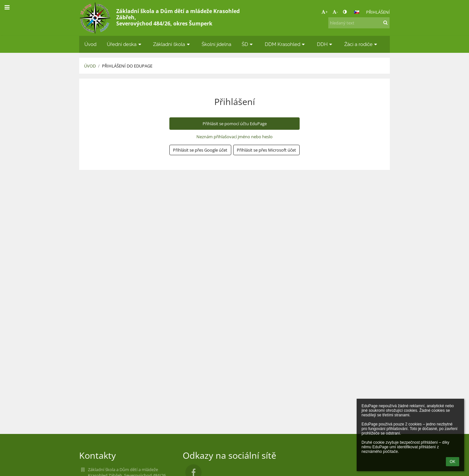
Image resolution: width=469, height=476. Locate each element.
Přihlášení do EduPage (127, 66)
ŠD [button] (248, 44)
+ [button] (325, 12)
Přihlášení (378, 12)
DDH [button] (325, 44)
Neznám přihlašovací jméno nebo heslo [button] (234, 137)
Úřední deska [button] (125, 44)
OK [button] (453, 462)
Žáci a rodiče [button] (362, 44)
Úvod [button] (90, 44)
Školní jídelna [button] (216, 44)
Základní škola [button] (172, 44)
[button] (357, 12)
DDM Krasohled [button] (286, 44)
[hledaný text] (359, 23)
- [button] (335, 12)
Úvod (90, 66)
